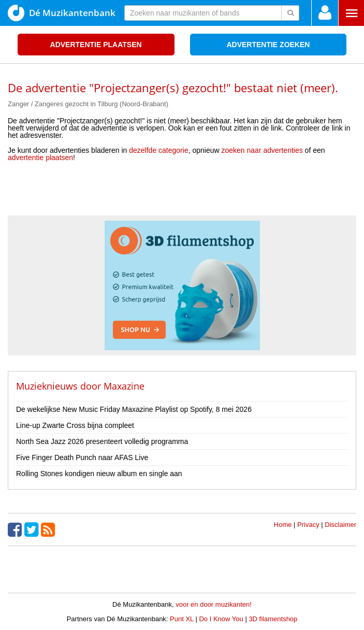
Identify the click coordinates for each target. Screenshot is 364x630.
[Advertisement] (182, 192)
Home (283, 525)
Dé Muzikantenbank (62, 13)
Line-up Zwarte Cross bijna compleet (75, 425)
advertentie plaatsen (40, 157)
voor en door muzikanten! (214, 604)
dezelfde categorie (158, 150)
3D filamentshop (273, 619)
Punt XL (182, 619)
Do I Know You (221, 619)
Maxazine (124, 386)
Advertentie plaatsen (96, 45)
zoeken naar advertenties (262, 150)
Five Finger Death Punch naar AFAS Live (82, 457)
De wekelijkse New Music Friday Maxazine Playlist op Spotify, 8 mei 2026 (134, 409)
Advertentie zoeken (268, 45)
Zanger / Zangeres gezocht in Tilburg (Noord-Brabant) (88, 104)
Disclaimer (340, 525)
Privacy (308, 525)
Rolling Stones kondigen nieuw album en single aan (99, 474)
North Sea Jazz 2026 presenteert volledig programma (102, 441)
